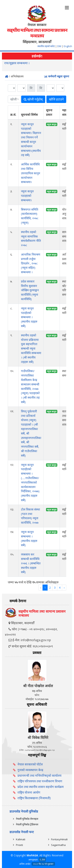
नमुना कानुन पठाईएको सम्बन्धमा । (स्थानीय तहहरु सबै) (29, 317)
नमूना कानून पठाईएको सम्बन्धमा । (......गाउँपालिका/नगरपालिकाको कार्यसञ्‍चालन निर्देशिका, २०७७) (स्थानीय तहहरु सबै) (30, 482)
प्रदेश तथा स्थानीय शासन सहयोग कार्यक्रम (41, 787)
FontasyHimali (59, 839)
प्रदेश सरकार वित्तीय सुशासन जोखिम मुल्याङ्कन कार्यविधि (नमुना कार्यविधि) (30, 290)
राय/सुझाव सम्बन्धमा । (17, 63)
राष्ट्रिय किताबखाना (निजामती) (34, 798)
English (68, 46)
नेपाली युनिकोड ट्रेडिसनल (27, 824)
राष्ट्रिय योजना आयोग (29, 792)
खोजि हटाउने (56, 99)
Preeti (19, 845)
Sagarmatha (58, 845)
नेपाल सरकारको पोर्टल (30, 764)
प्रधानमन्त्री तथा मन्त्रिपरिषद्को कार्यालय (39, 776)
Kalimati (21, 839)
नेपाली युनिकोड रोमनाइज (27, 819)
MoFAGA (32, 855)
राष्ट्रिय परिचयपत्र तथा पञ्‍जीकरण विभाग (40, 781)
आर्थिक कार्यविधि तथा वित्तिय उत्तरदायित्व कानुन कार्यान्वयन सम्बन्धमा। (30, 173)
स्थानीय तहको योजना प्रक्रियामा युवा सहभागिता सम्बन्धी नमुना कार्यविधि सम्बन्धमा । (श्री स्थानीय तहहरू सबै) (31, 348)
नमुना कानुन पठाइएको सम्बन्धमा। (27, 196)
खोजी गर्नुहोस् (33, 99)
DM (59, 46)
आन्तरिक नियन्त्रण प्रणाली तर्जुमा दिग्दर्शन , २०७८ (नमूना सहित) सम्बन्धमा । (31, 263)
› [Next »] (64, 588)
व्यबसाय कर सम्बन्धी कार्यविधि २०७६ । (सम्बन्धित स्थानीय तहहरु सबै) (31, 563)
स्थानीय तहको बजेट (46, 46)
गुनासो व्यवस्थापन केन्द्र (30, 770)
